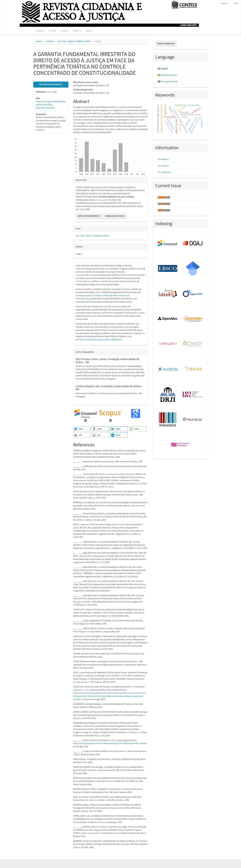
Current (53, 31)
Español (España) (169, 75)
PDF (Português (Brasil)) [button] (51, 84)
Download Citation (115, 216)
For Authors (163, 166)
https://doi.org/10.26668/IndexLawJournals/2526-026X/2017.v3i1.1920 (51, 105)
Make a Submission (166, 44)
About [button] (77, 31)
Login (236, 3)
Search (89, 31)
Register (224, 3)
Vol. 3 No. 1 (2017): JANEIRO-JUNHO (74, 41)
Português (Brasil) (169, 81)
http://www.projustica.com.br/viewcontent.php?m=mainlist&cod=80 (106, 743)
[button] (82, 429)
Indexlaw (40, 31)
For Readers (163, 159)
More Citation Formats (89, 216)
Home (39, 41)
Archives (65, 31)
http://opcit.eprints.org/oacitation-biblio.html (101, 339)
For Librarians (164, 172)
